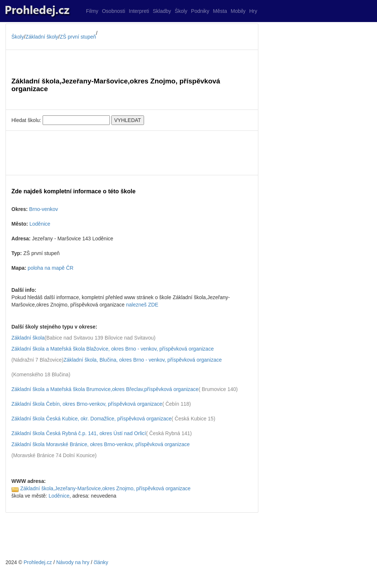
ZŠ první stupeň (78, 37)
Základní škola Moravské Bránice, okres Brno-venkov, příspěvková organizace (100, 444)
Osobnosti (113, 11)
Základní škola (28, 338)
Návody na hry (73, 562)
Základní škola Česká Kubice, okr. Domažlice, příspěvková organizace (91, 419)
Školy (181, 11)
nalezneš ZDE (142, 305)
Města (220, 11)
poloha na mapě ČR (51, 268)
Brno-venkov (44, 209)
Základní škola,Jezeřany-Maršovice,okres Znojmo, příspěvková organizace (105, 488)
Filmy (92, 11)
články (101, 562)
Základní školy (42, 37)
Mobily (238, 11)
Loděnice (40, 224)
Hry (253, 11)
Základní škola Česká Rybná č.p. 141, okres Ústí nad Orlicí (79, 433)
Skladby (162, 11)
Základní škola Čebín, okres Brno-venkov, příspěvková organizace (87, 404)
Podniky (200, 11)
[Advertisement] (132, 153)
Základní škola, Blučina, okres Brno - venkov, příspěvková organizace (143, 360)
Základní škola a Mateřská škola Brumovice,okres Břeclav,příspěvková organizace (105, 389)
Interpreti (139, 11)
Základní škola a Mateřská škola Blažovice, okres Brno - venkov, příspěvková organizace (113, 349)
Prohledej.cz (38, 562)
